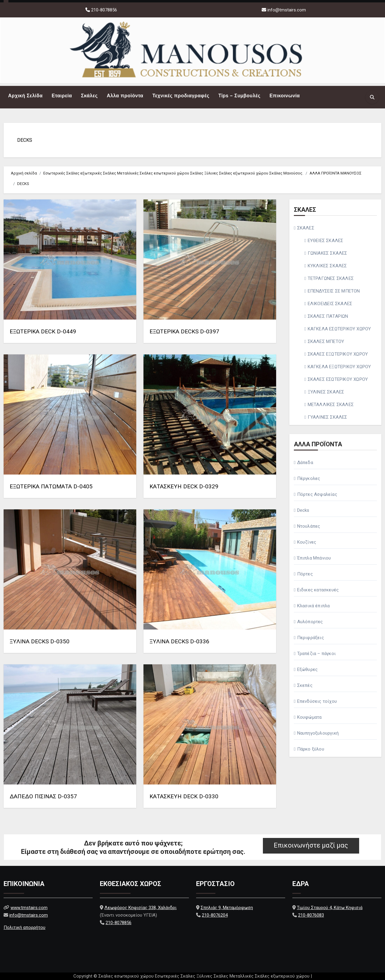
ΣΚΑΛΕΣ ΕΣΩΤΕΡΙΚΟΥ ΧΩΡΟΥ (338, 379)
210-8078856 (103, 10)
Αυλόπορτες (310, 622)
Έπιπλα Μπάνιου (314, 558)
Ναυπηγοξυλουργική (318, 733)
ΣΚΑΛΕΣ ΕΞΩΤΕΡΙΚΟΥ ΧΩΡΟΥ (338, 354)
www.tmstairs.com (29, 908)
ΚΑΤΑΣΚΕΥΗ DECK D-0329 (184, 486)
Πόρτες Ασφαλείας (317, 494)
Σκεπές (305, 685)
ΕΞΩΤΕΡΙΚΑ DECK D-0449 (43, 331)
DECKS (25, 140)
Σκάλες (89, 96)
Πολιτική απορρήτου (25, 927)
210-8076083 (311, 915)
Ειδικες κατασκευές (318, 590)
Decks (303, 510)
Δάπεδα (305, 463)
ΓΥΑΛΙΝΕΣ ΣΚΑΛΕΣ (328, 417)
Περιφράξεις (311, 638)
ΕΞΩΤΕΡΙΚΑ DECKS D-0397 (184, 331)
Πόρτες (305, 574)
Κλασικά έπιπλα (314, 606)
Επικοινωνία (285, 96)
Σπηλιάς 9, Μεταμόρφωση (227, 908)
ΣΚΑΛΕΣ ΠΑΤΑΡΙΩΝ (328, 316)
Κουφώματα (310, 717)
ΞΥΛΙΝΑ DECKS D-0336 (179, 641)
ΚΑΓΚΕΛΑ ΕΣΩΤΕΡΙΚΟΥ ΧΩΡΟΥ (339, 329)
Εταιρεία (62, 96)
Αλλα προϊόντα (125, 96)
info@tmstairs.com (287, 10)
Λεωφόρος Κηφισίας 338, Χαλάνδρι (140, 908)
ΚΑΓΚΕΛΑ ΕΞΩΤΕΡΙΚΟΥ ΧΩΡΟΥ (339, 367)
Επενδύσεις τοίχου (317, 701)
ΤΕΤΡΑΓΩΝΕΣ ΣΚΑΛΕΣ (331, 278)
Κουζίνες (307, 542)
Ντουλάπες (309, 526)
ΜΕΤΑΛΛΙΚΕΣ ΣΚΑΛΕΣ (331, 405)
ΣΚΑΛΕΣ (306, 228)
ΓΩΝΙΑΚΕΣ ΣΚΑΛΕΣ (328, 253)
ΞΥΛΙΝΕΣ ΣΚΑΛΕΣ (326, 392)
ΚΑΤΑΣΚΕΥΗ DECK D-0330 (184, 796)
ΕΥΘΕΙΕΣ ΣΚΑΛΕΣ (326, 241)
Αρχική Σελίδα (25, 96)
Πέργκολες (309, 478)
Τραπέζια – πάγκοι (316, 654)
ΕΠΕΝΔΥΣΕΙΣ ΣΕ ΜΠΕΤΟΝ (334, 291)
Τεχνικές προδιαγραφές (181, 96)
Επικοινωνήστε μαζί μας (311, 845)
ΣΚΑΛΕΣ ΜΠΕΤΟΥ (326, 341)
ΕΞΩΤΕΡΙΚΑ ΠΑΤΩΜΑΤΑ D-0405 (51, 486)
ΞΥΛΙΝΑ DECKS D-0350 (40, 641)
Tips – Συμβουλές (239, 96)
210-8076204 (215, 915)
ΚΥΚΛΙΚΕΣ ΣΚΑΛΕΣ (327, 266)
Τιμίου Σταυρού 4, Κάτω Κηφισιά (330, 908)
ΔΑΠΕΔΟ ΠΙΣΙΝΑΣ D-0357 (43, 796)
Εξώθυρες (308, 669)
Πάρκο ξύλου (311, 749)
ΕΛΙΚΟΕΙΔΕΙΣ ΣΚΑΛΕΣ (330, 304)
